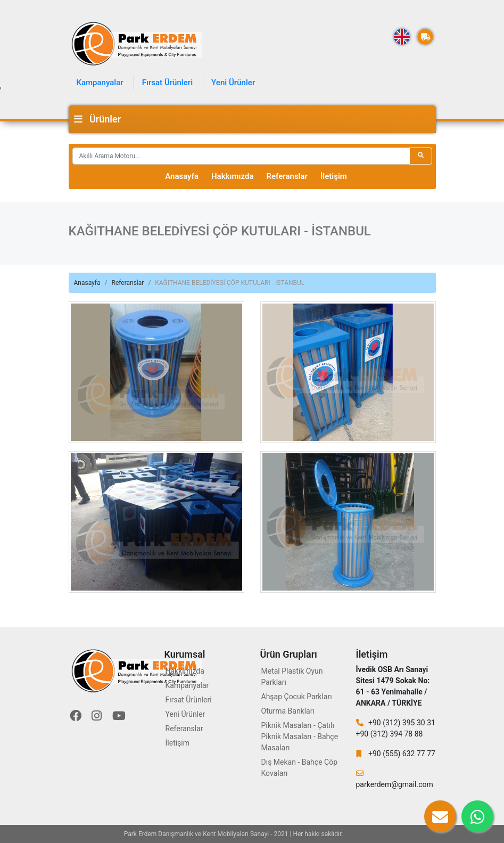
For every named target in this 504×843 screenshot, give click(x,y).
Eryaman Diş (363, 834)
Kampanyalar (100, 83)
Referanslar (287, 176)
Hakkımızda (233, 176)
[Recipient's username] (241, 156)
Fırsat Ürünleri (167, 83)
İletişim (334, 176)
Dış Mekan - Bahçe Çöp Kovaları (300, 768)
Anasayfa (182, 176)
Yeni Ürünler (233, 83)
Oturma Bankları (288, 711)
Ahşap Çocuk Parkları (297, 697)
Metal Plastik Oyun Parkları (292, 677)
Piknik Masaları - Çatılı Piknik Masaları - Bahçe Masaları (300, 736)
